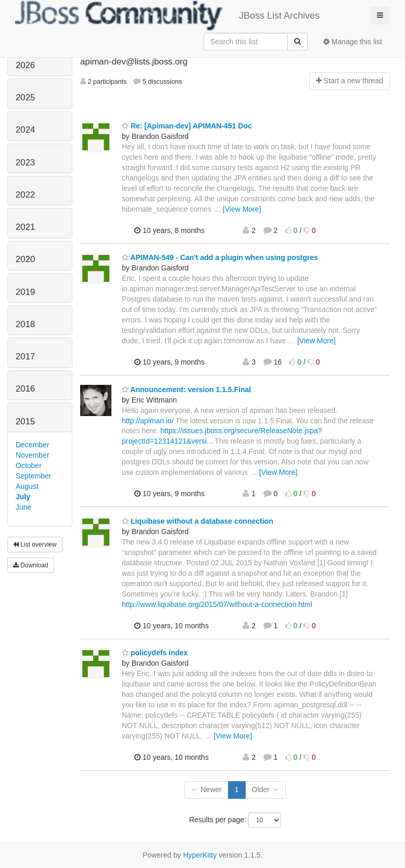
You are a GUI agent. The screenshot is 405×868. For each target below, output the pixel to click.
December (33, 445)
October (29, 465)
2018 (25, 324)
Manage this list (353, 42)
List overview (35, 545)
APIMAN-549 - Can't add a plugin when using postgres (220, 257)
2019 (25, 292)
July (23, 497)
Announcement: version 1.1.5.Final (186, 390)
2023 (25, 163)
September (33, 476)
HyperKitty (200, 855)
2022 (25, 195)
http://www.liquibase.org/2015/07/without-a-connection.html (217, 604)
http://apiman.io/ (148, 421)
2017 (25, 357)
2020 (25, 259)
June (23, 507)
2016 (25, 389)
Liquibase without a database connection (198, 521)
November (33, 455)
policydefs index (155, 653)
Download (31, 565)
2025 (25, 98)
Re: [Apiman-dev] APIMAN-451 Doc (187, 126)
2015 (25, 422)
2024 (25, 130)
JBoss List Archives (167, 16)
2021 (25, 227)
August (27, 486)
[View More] (242, 209)
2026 (25, 65)
